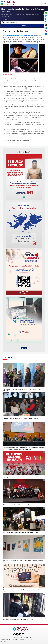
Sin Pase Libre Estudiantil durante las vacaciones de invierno (19, 619)
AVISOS (24, 348)
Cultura (30, 35)
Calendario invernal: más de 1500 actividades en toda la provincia (20, 505)
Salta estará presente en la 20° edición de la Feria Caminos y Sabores (21, 533)
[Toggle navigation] (45, 3)
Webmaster (4, 641)
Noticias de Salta (24, 35)
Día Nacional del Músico (15, 31)
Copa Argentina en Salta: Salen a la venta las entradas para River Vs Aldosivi (23, 477)
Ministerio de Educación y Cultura (11, 35)
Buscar (24, 25)
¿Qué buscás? (5, 19)
